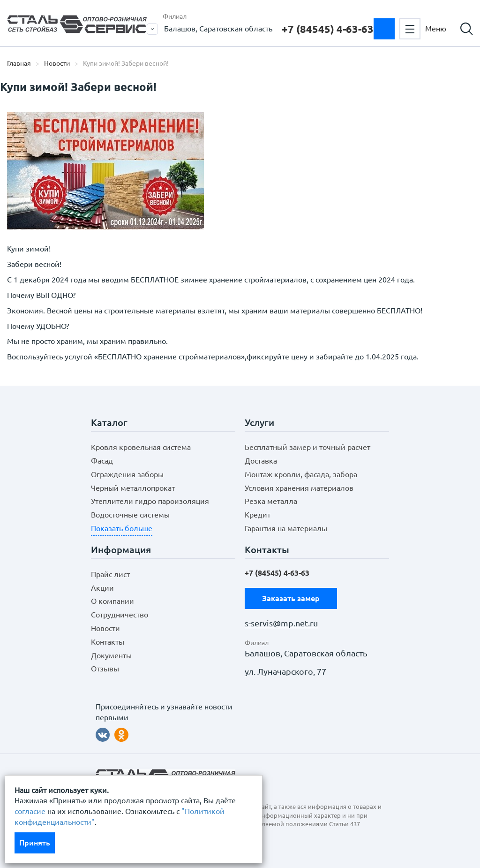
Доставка (261, 461)
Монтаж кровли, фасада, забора (301, 474)
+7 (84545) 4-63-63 (328, 29)
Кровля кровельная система (141, 447)
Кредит (258, 515)
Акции (102, 588)
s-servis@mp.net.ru (281, 623)
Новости (57, 63)
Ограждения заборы (127, 474)
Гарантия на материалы (286, 528)
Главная (19, 63)
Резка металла (271, 501)
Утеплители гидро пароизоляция (150, 501)
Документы (111, 655)
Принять (35, 843)
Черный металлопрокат (133, 488)
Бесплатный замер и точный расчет (307, 447)
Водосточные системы (130, 515)
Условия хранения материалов (299, 488)
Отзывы (105, 669)
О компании (112, 601)
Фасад (102, 461)
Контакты (108, 642)
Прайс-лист (110, 574)
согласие (30, 811)
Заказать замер (384, 29)
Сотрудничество (120, 615)
